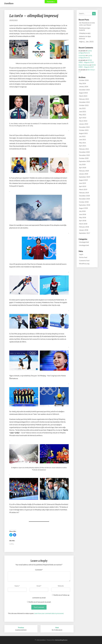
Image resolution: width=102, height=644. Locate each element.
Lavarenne (82, 55)
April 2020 (83, 168)
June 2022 (83, 112)
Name (17, 586)
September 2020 (85, 161)
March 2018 (83, 224)
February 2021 (84, 149)
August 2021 (83, 133)
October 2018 (84, 202)
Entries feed (83, 257)
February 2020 (84, 171)
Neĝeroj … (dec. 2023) (86, 42)
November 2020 (84, 155)
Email (39, 586)
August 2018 (83, 208)
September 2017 (85, 233)
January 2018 (84, 230)
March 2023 (83, 96)
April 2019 (83, 186)
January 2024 (84, 87)
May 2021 (83, 143)
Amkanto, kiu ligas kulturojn (85, 37)
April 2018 (83, 221)
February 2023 (84, 99)
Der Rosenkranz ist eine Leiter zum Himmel (87, 24)
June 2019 (83, 183)
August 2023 (83, 93)
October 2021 (84, 130)
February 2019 (84, 193)
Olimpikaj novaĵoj (85, 33)
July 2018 (82, 211)
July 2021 (82, 136)
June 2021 (83, 139)
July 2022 (82, 108)
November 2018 (84, 199)
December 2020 (84, 152)
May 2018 (83, 217)
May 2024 (83, 83)
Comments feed (84, 261)
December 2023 (84, 90)
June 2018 (83, 214)
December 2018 (84, 196)
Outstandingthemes (61, 640)
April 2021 (83, 146)
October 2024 (84, 80)
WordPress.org (84, 264)
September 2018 (85, 205)
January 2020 (84, 174)
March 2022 (83, 121)
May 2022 (83, 115)
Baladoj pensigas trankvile (85, 29)
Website (61, 586)
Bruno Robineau (84, 65)
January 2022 (84, 124)
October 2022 (84, 105)
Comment (39, 570)
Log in (81, 254)
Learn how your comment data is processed (49, 613)
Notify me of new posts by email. (40, 602)
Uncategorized (84, 242)
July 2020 (82, 164)
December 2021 (84, 127)
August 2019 (83, 180)
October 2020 (84, 158)
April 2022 (83, 118)
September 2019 (85, 177)
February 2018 (84, 227)
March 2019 (83, 189)
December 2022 (84, 102)
